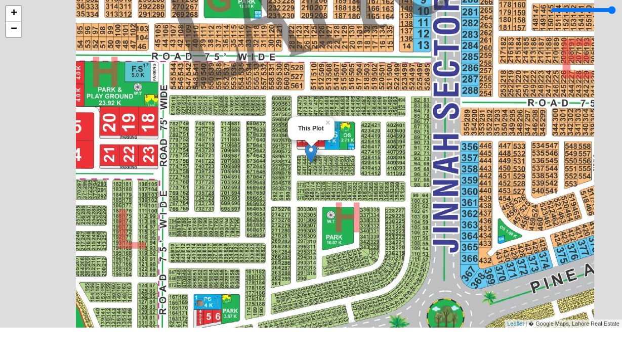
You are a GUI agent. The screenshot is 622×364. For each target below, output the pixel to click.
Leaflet (515, 324)
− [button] (14, 29)
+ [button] (14, 14)
